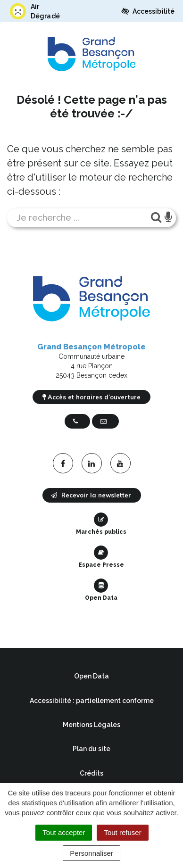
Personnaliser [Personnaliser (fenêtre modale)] (91, 853)
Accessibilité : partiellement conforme (92, 701)
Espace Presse (101, 557)
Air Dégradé (34, 11)
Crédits (91, 773)
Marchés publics (101, 524)
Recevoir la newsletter (91, 495)
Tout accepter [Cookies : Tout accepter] (64, 832)
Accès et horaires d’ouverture (91, 397)
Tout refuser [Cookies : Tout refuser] (122, 832)
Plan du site (91, 749)
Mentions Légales (91, 725)
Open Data (101, 590)
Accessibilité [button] (148, 11)
